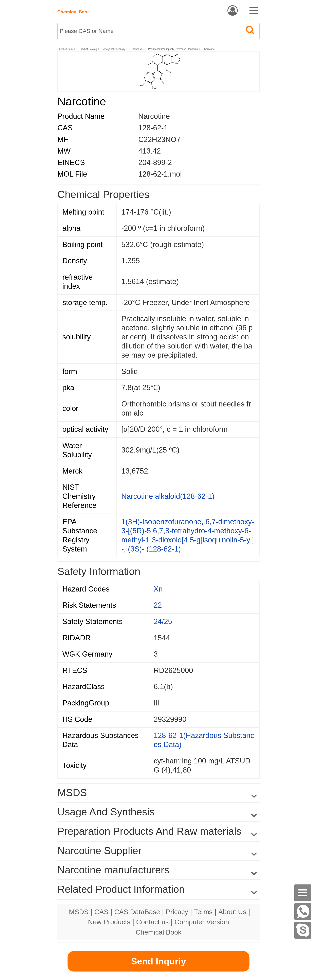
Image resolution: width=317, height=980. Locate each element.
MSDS (79, 912)
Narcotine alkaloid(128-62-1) (168, 496)
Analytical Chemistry (115, 49)
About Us (232, 912)
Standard (137, 49)
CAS (101, 912)
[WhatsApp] (303, 912)
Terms (203, 912)
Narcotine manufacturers (113, 870)
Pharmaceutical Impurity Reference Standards (173, 49)
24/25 (163, 622)
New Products (109, 922)
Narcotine (210, 49)
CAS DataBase (137, 912)
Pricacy (177, 912)
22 (158, 605)
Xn (158, 589)
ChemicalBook (65, 49)
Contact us (153, 922)
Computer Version (202, 922)
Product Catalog (88, 49)
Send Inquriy (158, 961)
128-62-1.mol (160, 174)
